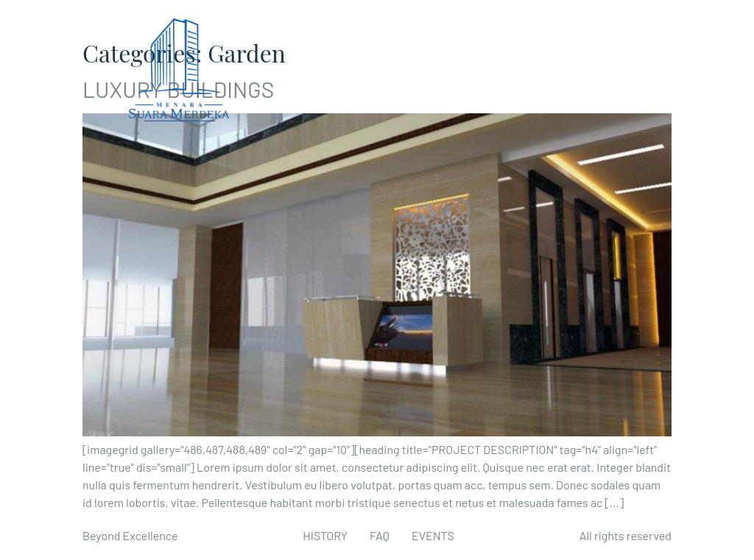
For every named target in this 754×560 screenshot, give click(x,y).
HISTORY (325, 535)
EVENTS (433, 535)
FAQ (380, 535)
